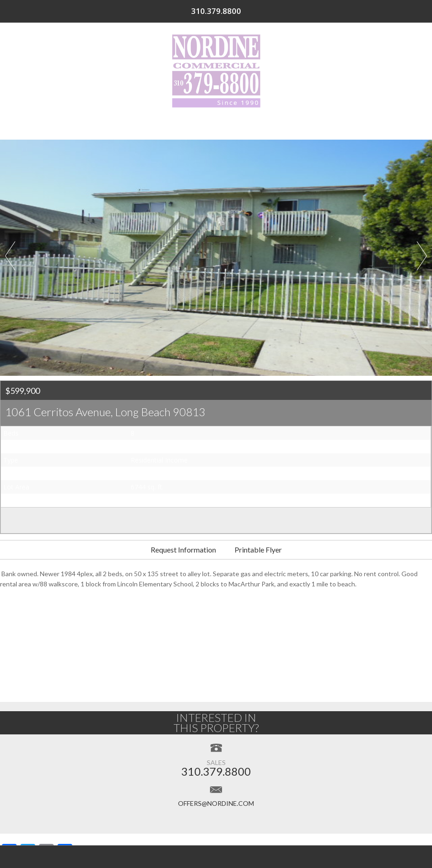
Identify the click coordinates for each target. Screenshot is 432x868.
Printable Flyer (258, 550)
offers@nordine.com (216, 803)
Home (51, 125)
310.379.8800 (388, 11)
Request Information (183, 550)
